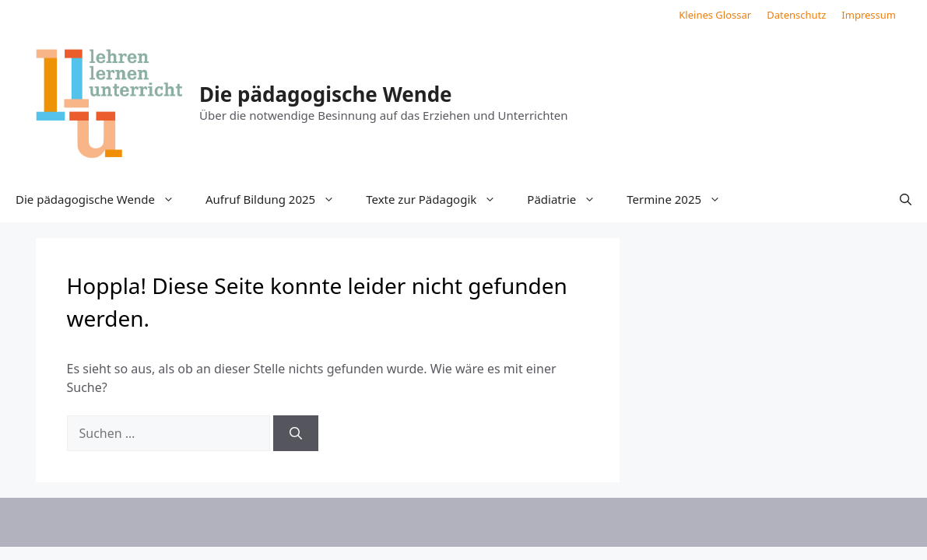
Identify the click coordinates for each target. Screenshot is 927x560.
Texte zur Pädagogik (439, 199)
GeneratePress (590, 522)
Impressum (869, 15)
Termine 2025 (681, 199)
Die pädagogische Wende (326, 94)
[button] (906, 199)
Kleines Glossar (715, 15)
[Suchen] (296, 433)
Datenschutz (796, 15)
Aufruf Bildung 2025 (278, 199)
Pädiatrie (569, 199)
